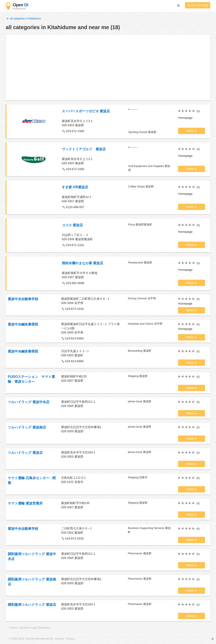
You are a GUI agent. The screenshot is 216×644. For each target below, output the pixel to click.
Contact (60, 639)
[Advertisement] (108, 68)
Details (190, 131)
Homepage (185, 118)
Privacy (70, 639)
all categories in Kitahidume (23, 19)
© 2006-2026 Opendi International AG (31, 639)
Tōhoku (13, 628)
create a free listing (198, 5)
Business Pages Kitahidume (35, 628)
